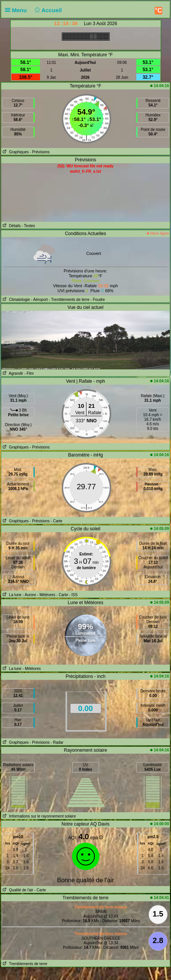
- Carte (57, 521)
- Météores (46, 595)
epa (97, 838)
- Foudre (98, 300)
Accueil (48, 10)
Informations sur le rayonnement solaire (38, 816)
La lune (11, 595)
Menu (18, 10)
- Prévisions (40, 152)
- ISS (73, 595)
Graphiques (15, 152)
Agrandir (12, 373)
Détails (11, 226)
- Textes (28, 226)
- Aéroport (39, 300)
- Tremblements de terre (69, 300)
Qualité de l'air (17, 890)
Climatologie (15, 300)
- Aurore (29, 595)
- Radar (57, 742)
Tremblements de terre (24, 964)
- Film (29, 373)
